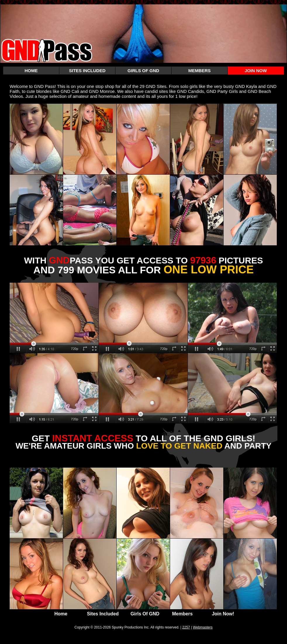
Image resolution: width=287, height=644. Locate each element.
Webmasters (203, 627)
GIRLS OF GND (143, 71)
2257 (186, 627)
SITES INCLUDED (87, 71)
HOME (31, 71)
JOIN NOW (256, 71)
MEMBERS (199, 71)
